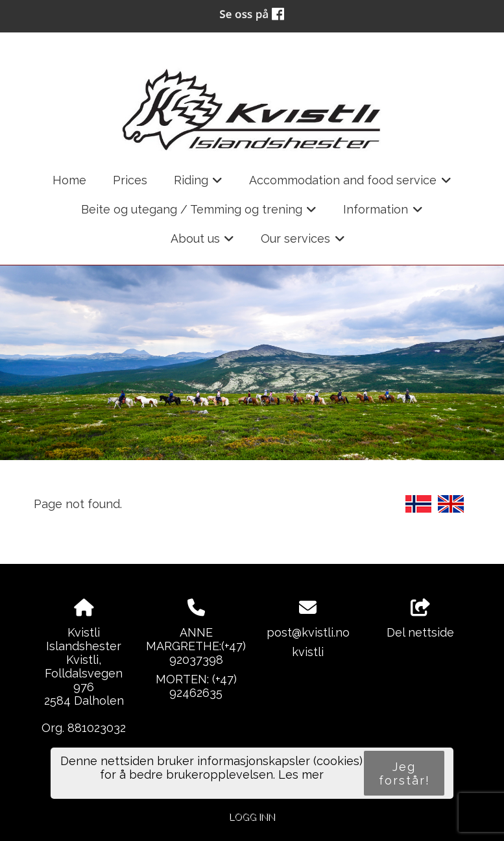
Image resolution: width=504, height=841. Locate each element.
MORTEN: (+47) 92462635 (196, 686)
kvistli (308, 652)
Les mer (301, 774)
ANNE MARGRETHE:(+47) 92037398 (196, 646)
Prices (130, 180)
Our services (303, 243)
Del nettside (420, 619)
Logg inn (252, 817)
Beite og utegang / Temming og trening (199, 213)
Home (69, 180)
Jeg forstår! (404, 774)
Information (383, 213)
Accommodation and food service (350, 184)
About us (203, 243)
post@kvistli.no (308, 632)
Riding (198, 184)
